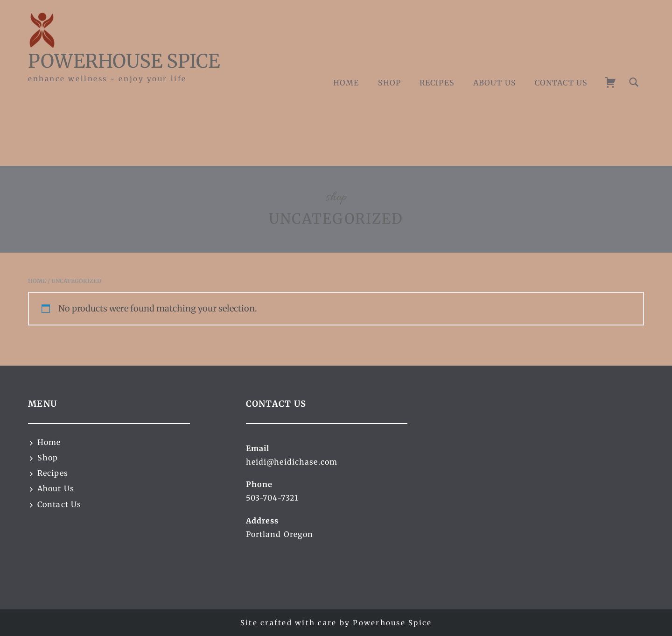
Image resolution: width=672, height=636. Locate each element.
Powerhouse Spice (124, 61)
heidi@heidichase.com (292, 462)
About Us (495, 83)
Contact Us (561, 83)
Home (346, 83)
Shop (389, 83)
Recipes (437, 83)
